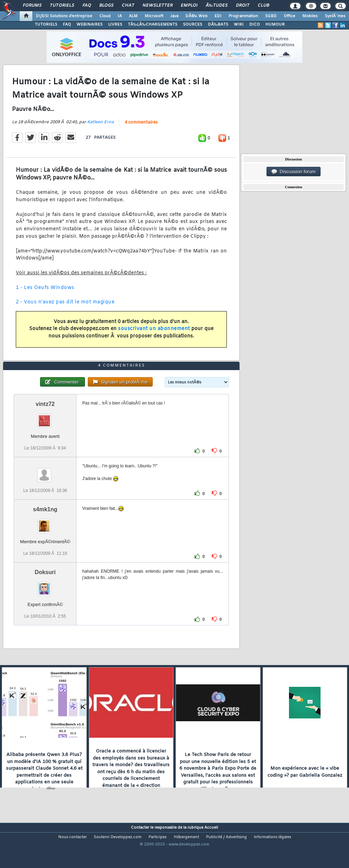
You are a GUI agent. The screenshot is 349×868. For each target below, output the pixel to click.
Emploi (189, 6)
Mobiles (310, 16)
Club (263, 6)
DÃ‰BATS (218, 25)
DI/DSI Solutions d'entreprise (64, 16)
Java (174, 16)
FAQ (87, 6)
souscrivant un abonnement (154, 336)
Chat (128, 6)
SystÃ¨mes (335, 16)
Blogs (106, 6)
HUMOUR (275, 25)
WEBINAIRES (90, 25)
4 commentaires (141, 129)
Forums (32, 6)
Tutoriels (62, 6)
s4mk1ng (45, 530)
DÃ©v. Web (196, 16)
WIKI (239, 25)
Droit (243, 6)
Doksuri (45, 593)
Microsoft (154, 16)
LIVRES (115, 25)
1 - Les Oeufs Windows (45, 294)
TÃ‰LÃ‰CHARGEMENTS (153, 25)
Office (289, 16)
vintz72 (45, 424)
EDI (218, 16)
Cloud (105, 16)
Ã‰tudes (217, 6)
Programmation (243, 16)
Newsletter (157, 6)
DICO (255, 25)
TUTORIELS (46, 25)
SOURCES (193, 25)
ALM (133, 16)
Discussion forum (294, 172)
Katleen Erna (100, 129)
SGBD (271, 16)
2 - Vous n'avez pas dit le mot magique (65, 309)
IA (120, 16)
